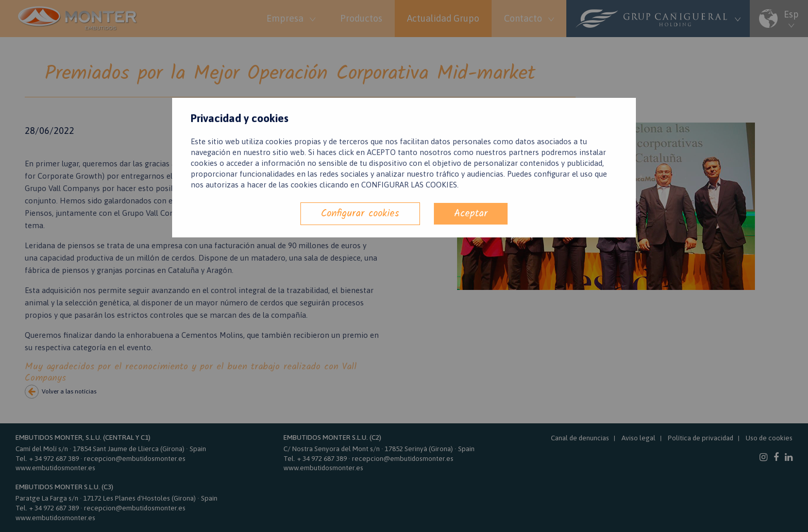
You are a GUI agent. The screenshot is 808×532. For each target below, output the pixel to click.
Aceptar (471, 213)
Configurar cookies (360, 213)
